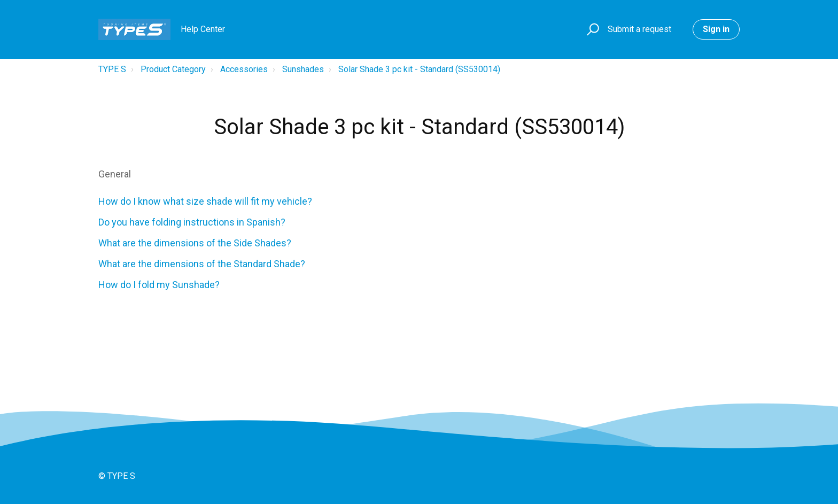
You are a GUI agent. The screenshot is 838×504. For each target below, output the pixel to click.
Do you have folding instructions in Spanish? (192, 222)
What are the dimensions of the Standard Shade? (202, 264)
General (115, 174)
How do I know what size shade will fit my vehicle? (205, 201)
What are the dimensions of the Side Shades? (195, 243)
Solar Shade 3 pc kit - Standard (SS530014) (419, 69)
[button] (591, 30)
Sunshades (303, 69)
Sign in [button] (716, 29)
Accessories (244, 69)
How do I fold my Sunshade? (159, 285)
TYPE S (112, 69)
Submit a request (639, 29)
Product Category (173, 69)
